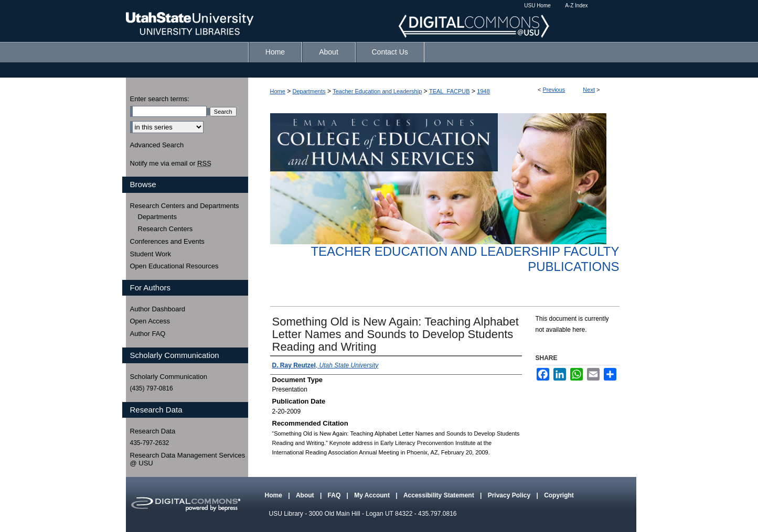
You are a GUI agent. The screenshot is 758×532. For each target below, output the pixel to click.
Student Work (151, 254)
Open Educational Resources (174, 266)
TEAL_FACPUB (450, 91)
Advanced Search (157, 145)
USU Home (537, 6)
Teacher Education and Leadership (377, 91)
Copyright (559, 495)
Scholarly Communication (169, 377)
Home (278, 91)
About (306, 495)
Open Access (150, 321)
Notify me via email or (171, 164)
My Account (373, 495)
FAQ (335, 495)
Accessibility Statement (440, 495)
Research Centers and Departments (185, 206)
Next (589, 90)
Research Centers (166, 229)
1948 (483, 91)
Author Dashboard (158, 309)
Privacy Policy (510, 495)
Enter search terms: (160, 99)
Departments (309, 91)
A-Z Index (576, 6)
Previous (554, 90)
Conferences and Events (167, 241)
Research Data (153, 431)
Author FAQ (148, 334)
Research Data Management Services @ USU (188, 459)
